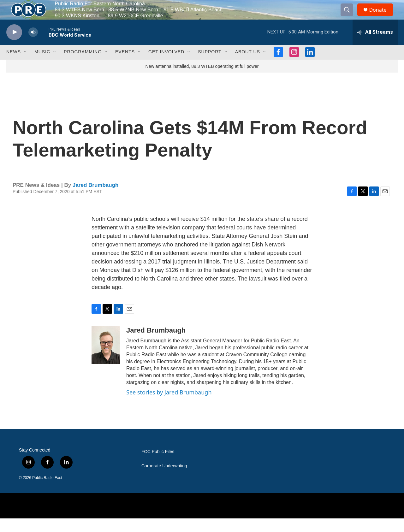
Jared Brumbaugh (95, 199)
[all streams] (375, 46)
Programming (83, 66)
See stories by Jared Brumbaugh (169, 406)
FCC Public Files (158, 465)
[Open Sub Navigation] (26, 66)
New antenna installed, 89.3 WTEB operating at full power (202, 80)
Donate (382, 17)
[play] (14, 46)
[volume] (33, 46)
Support (210, 66)
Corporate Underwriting (164, 479)
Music (42, 66)
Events (125, 66)
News (14, 66)
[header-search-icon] (350, 17)
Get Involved (166, 66)
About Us (248, 66)
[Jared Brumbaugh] (106, 359)
